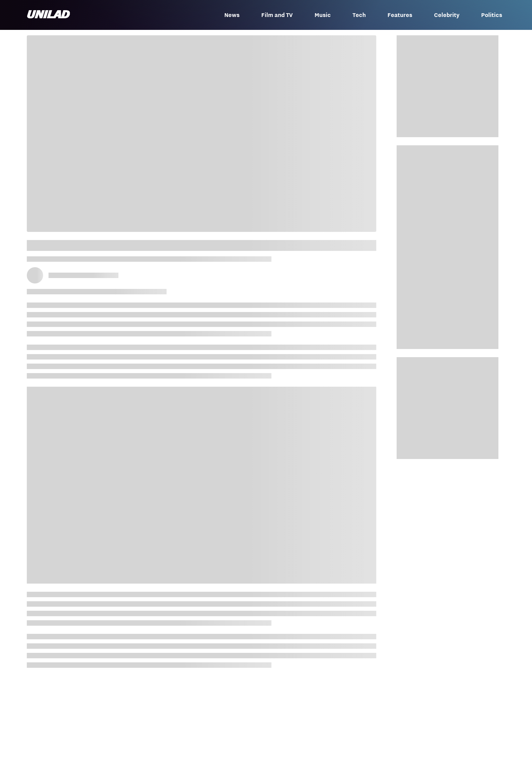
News (232, 15)
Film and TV (277, 15)
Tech (359, 15)
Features (400, 15)
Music (323, 15)
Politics (492, 15)
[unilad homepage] (49, 15)
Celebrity (447, 15)
